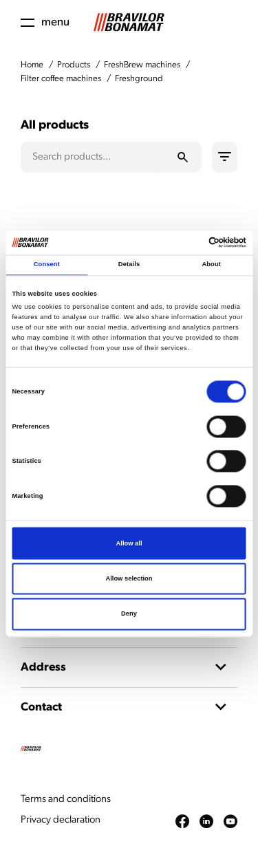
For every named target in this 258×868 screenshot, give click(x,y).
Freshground (139, 79)
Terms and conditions (66, 800)
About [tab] (211, 265)
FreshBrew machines (142, 65)
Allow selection (129, 578)
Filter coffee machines (61, 79)
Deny (129, 614)
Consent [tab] (47, 265)
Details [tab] (129, 265)
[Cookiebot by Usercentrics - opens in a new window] (187, 243)
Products (74, 65)
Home (32, 65)
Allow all (129, 543)
